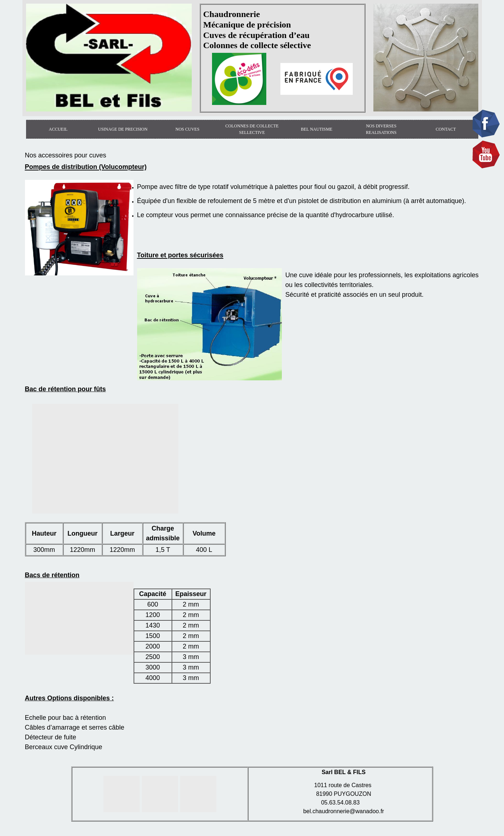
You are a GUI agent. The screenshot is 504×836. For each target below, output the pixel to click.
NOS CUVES (187, 129)
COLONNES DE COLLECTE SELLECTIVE (252, 129)
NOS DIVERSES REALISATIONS (381, 129)
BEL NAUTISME (316, 129)
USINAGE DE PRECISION (123, 129)
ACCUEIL (58, 129)
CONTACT (446, 129)
